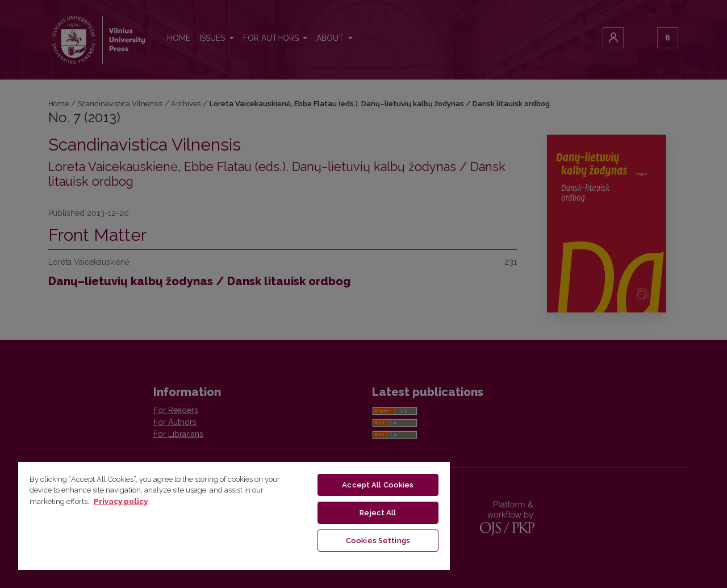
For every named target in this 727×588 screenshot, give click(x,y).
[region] (234, 515)
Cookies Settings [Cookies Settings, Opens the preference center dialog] (378, 541)
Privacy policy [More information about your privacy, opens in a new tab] (121, 501)
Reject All (378, 513)
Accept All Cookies (378, 485)
